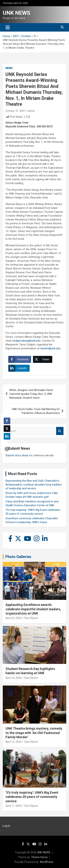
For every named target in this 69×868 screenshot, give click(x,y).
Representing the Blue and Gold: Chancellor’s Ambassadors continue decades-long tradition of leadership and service (34, 485)
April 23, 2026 (13, 618)
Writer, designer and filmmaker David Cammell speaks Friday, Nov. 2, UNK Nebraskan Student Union (31, 394)
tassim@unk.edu (50, 348)
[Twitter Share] (43, 359)
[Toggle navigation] (8, 27)
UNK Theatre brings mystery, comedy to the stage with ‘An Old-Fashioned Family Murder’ (34, 733)
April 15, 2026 (13, 742)
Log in (6, 826)
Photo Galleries (18, 557)
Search (60, 431)
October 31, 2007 (15, 111)
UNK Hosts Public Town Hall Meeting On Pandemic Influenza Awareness (36, 411)
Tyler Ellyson (31, 618)
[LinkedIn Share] (19, 368)
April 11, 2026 (13, 806)
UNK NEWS (16, 13)
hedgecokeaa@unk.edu (26, 341)
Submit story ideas (17, 455)
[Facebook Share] (20, 359)
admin (31, 111)
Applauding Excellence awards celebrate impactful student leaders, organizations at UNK (33, 609)
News (9, 68)
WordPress (46, 862)
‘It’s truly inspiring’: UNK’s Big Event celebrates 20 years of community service (32, 797)
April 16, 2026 (13, 678)
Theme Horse (39, 857)
